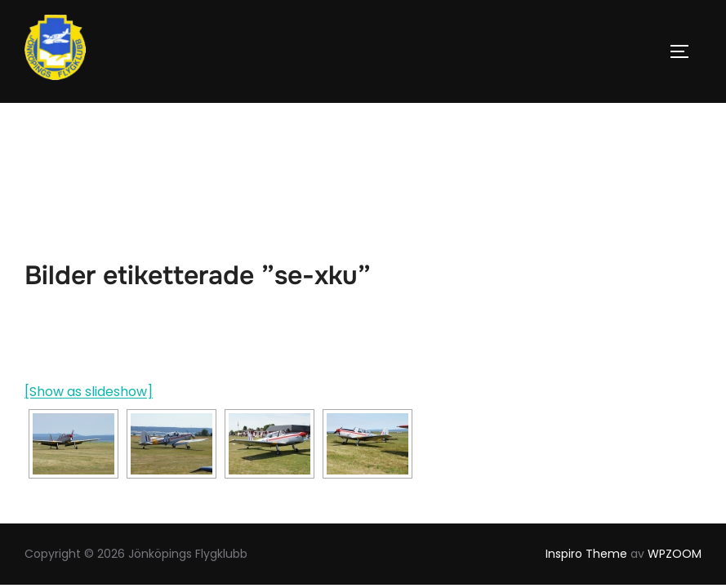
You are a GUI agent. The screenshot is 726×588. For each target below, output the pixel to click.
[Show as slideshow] (89, 290)
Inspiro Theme (586, 451)
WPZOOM (675, 451)
